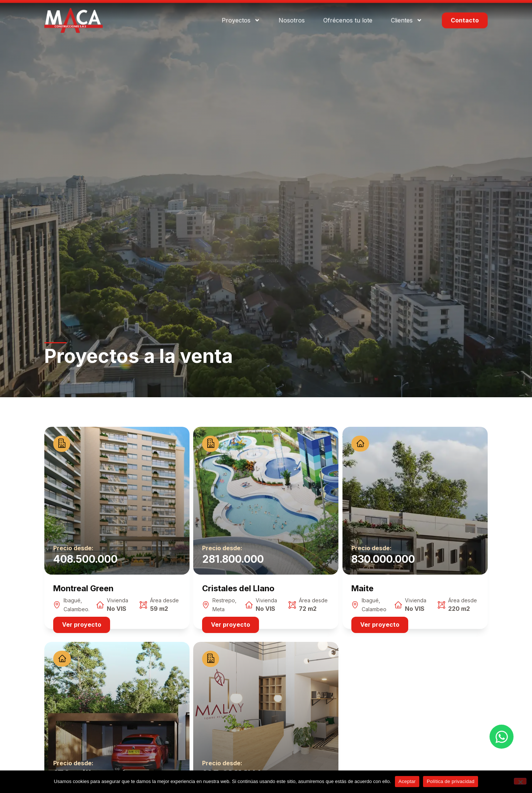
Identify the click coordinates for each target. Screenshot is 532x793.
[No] (520, 781)
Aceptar (407, 781)
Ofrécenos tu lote (348, 12)
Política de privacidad (451, 781)
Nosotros (292, 12)
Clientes (407, 12)
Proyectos (241, 12)
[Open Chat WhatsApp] (502, 737)
